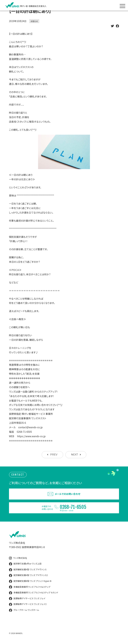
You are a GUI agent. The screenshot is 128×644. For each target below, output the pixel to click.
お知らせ (34, 21)
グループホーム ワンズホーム (24, 610)
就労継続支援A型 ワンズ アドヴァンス (28, 570)
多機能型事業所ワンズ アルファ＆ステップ (30, 587)
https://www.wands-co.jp (31, 436)
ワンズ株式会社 (18, 558)
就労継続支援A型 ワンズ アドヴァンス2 (28, 575)
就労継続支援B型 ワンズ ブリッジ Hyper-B (30, 581)
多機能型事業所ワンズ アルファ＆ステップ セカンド (34, 593)
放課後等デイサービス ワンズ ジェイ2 (28, 604)
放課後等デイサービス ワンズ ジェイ (27, 599)
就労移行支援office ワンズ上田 (25, 564)
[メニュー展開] (123, 5)
